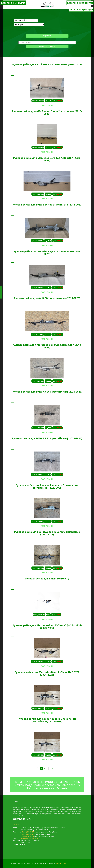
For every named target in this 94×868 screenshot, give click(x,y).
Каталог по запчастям (80, 3)
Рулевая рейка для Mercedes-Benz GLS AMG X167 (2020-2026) (47, 159)
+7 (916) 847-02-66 (27, 836)
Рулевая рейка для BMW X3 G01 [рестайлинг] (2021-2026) (47, 392)
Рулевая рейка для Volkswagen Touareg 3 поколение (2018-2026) (47, 533)
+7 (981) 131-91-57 (27, 832)
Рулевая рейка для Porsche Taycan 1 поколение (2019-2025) (47, 253)
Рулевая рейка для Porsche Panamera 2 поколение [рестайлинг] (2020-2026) (47, 486)
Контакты (16, 824)
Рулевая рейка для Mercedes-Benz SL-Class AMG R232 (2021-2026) (47, 673)
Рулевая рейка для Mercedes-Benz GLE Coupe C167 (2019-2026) (47, 346)
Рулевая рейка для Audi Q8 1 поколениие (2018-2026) (47, 298)
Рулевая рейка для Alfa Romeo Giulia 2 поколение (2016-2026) (47, 112)
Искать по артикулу (81, 9)
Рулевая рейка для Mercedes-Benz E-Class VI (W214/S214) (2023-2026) (47, 627)
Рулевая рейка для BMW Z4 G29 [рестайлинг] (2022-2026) (47, 438)
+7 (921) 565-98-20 (27, 834)
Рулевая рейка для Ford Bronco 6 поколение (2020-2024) (47, 64)
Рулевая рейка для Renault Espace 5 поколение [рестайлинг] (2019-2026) (47, 720)
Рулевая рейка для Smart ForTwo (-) (47, 579)
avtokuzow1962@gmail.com (30, 838)
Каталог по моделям (13, 3)
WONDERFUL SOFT (61, 864)
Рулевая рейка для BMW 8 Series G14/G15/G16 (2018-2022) (47, 205)
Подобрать (47, 36)
